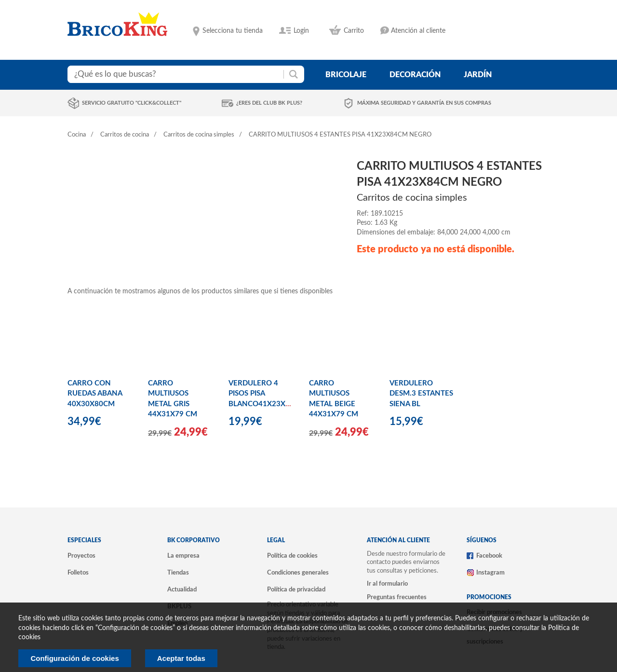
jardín (478, 75)
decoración (415, 75)
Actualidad (182, 590)
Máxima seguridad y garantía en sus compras (424, 103)
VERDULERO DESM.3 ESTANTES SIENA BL (421, 394)
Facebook (489, 556)
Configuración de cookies (74, 658)
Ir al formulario (387, 584)
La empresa (183, 556)
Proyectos (81, 556)
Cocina (77, 135)
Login (301, 31)
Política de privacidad (296, 590)
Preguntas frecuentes (397, 597)
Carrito (354, 31)
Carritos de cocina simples (199, 135)
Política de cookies (292, 556)
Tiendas (178, 573)
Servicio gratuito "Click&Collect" (132, 103)
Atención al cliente (418, 31)
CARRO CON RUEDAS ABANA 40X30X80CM (95, 394)
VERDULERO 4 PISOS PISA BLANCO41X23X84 (261, 394)
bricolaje (346, 75)
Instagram (490, 573)
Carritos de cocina (125, 135)
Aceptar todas (181, 658)
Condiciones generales (298, 573)
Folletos (78, 573)
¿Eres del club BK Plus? (269, 103)
